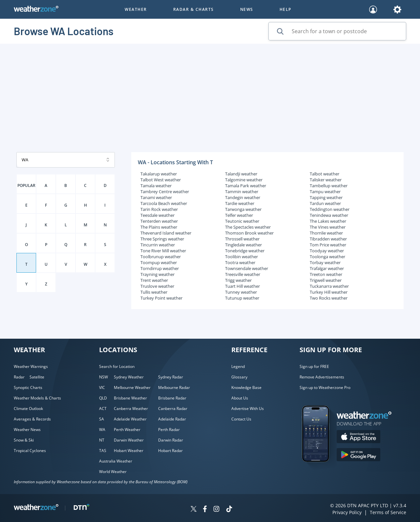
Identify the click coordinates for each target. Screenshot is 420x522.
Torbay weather (325, 262)
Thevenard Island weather (166, 233)
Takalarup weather (159, 174)
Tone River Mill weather (163, 251)
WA (102, 430)
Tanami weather (156, 197)
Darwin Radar (171, 440)
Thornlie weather (326, 233)
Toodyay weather (327, 251)
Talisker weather (326, 180)
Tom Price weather (328, 245)
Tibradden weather (328, 239)
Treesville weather (243, 274)
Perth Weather (127, 430)
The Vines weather (328, 227)
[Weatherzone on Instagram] (216, 510)
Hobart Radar (170, 451)
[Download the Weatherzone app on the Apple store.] (358, 437)
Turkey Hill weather (329, 292)
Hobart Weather (129, 451)
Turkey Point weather (161, 298)
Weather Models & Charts (37, 398)
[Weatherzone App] (321, 470)
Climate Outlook (28, 409)
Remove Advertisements (322, 377)
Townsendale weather (247, 268)
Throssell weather (242, 239)
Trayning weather (157, 274)
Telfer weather (239, 215)
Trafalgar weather (327, 268)
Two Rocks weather (329, 298)
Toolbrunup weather (161, 257)
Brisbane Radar (172, 398)
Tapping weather (326, 197)
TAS (103, 451)
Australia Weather (116, 461)
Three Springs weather (162, 239)
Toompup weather (159, 262)
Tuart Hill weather (242, 286)
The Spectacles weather (248, 227)
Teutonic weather (242, 221)
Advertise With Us (248, 409)
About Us (240, 398)
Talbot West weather (161, 180)
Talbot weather (325, 174)
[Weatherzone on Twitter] (194, 510)
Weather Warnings (31, 366)
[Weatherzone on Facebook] (205, 510)
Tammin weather (242, 192)
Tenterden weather (159, 221)
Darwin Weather (129, 440)
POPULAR (26, 185)
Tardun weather (325, 203)
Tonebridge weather (245, 251)
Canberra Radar (173, 409)
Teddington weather (330, 209)
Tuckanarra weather (329, 286)
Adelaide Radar (172, 419)
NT (102, 440)
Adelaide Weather (130, 419)
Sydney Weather (129, 377)
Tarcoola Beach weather (164, 203)
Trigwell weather (326, 280)
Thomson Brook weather (249, 233)
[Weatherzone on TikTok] (229, 510)
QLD (103, 398)
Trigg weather (238, 280)
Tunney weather (241, 292)
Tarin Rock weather (159, 209)
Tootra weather (240, 262)
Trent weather (154, 280)
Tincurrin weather (158, 245)
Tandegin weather (243, 197)
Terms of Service (388, 512)
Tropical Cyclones (30, 451)
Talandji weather (241, 174)
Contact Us (241, 419)
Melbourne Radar (174, 387)
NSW (104, 377)
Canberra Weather (131, 409)
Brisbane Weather (130, 398)
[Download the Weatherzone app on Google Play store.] (358, 455)
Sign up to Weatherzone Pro (325, 387)
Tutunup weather (242, 298)
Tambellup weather (329, 186)
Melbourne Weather (132, 387)
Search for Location (117, 366)
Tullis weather (154, 292)
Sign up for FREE (314, 366)
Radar (19, 377)
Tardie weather (240, 203)
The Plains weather (159, 227)
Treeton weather (326, 274)
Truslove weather (157, 286)
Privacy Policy (347, 512)
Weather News (27, 430)
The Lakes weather (328, 221)
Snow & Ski (24, 440)
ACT (103, 409)
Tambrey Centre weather (165, 192)
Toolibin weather (241, 257)
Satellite (37, 377)
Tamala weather (156, 186)
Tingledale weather (243, 245)
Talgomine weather (244, 180)
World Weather (113, 472)
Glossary (239, 377)
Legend (238, 366)
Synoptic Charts (28, 387)
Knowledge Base (246, 387)
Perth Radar (169, 430)
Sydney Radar (171, 377)
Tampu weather (325, 192)
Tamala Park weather (246, 186)
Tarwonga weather (243, 209)
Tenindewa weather (329, 215)
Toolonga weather (327, 257)
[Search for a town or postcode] (337, 31)
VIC (102, 387)
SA (102, 419)
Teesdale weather (157, 215)
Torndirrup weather (160, 268)
